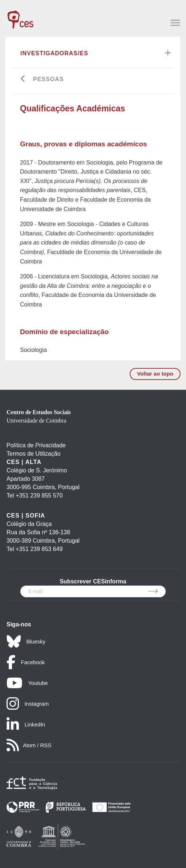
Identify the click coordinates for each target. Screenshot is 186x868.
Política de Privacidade (36, 445)
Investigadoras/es (54, 53)
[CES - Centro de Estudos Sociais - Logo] (20, 16)
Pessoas (48, 79)
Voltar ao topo (155, 374)
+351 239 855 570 (39, 496)
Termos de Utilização (34, 454)
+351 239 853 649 (39, 549)
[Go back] (23, 80)
